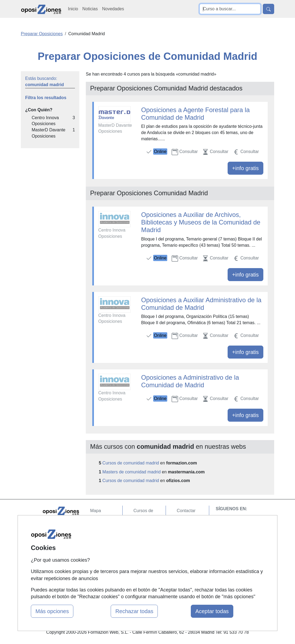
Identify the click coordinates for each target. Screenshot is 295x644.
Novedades (113, 9)
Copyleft (185, 542)
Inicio (73, 9)
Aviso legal (187, 532)
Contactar (186, 511)
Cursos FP (144, 544)
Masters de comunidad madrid (131, 472)
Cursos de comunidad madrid (131, 463)
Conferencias (146, 554)
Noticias (90, 9)
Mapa (96, 511)
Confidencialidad (193, 521)
